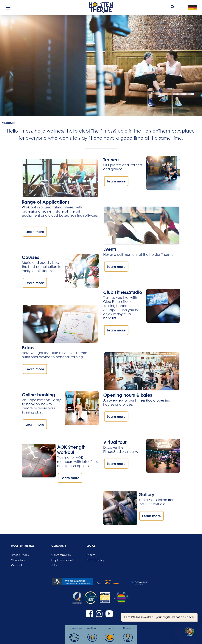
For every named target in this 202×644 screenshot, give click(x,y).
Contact (17, 565)
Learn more (35, 232)
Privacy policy (95, 560)
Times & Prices (20, 555)
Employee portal (60, 560)
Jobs (54, 565)
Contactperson (60, 555)
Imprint (91, 555)
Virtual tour (18, 560)
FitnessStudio (9, 123)
